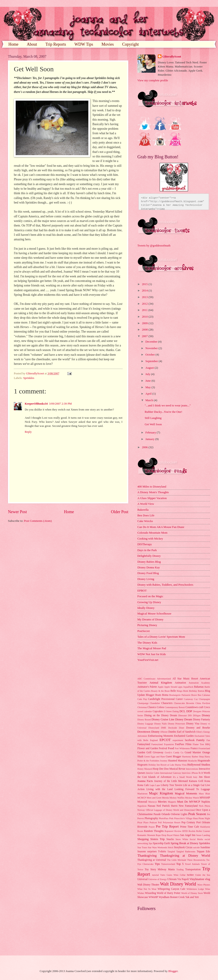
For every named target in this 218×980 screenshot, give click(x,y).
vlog (207, 879)
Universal (142, 879)
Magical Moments (186, 793)
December (152, 342)
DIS (190, 715)
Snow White (182, 839)
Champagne (204, 699)
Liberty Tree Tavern (171, 785)
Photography (151, 818)
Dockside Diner (176, 728)
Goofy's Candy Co (174, 752)
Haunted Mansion (177, 761)
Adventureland (164, 679)
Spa (150, 843)
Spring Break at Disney (184, 843)
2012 (145, 304)
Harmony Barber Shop (193, 757)
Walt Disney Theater (148, 885)
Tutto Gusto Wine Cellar (173, 875)
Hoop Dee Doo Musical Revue (169, 769)
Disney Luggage (145, 724)
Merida (166, 798)
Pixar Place (143, 822)
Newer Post (17, 512)
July (148, 374)
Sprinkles (29, 378)
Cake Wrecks (145, 521)
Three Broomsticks (196, 860)
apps (180, 687)
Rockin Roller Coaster (199, 831)
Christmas (142, 707)
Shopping (143, 839)
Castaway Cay (191, 699)
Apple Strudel (171, 687)
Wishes (141, 893)
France (194, 748)
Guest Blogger (173, 757)
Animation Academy (199, 683)
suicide (196, 847)
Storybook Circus (183, 847)
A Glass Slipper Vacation (152, 498)
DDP (189, 711)
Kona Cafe (143, 785)
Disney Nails (160, 724)
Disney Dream (184, 719)
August (150, 368)
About (32, 44)
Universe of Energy (157, 879)
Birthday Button (197, 691)
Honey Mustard (145, 769)
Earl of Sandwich (186, 732)
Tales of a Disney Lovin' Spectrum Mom (161, 637)
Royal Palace (173, 835)
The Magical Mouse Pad (152, 648)
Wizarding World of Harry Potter (163, 893)
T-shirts (162, 852)
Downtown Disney (149, 732)
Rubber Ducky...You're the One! (163, 412)
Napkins (206, 802)
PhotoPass (163, 818)
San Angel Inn (188, 835)
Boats (158, 695)
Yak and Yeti (192, 897)
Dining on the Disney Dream (161, 715)
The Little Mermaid (176, 860)
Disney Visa (193, 724)
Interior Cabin (153, 773)
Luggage (205, 789)
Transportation (193, 869)
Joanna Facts (145, 781)
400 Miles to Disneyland (152, 487)
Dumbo (172, 732)
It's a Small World (182, 777)
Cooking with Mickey (150, 539)
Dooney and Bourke (198, 728)
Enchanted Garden (184, 736)
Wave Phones (204, 885)
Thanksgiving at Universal (152, 860)
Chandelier (155, 703)
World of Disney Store (192, 893)
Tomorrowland (168, 864)
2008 (145, 330)
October (150, 355)
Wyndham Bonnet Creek (172, 897)
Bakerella (143, 510)
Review (178, 831)
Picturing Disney (147, 625)
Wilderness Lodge (195, 889)
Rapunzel (169, 831)
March (150, 400)
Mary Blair (204, 794)
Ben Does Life (146, 515)
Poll (160, 822)
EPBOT (142, 591)
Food (171, 748)
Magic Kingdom (161, 793)
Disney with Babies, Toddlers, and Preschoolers (165, 585)
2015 (145, 284)
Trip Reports (56, 44)
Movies (108, 44)
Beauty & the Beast (160, 691)
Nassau (151, 806)
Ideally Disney (146, 608)
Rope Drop (161, 835)
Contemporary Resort (175, 707)
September (152, 361)
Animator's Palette (147, 687)
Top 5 (180, 864)
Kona (207, 781)
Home (13, 44)
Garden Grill (144, 752)
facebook (190, 740)
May (148, 387)
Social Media (196, 839)
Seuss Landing (203, 835)
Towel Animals (192, 864)
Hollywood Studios (199, 765)
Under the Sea (203, 875)
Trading (180, 869)
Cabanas (206, 695)
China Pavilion (203, 703)
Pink (171, 818)
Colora (160, 707)
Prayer (152, 827)
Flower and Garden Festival (152, 748)
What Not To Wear (147, 889)
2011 (145, 310)
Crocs (207, 707)
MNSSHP (205, 798)
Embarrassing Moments (161, 736)
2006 (145, 447)
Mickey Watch (192, 798)
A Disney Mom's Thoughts (153, 492)
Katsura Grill (196, 781)
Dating (176, 711)
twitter (190, 875)
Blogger (150, 695)
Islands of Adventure (160, 777)
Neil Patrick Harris (167, 806)
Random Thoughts (154, 831)
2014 (145, 291)
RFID (185, 831)
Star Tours (142, 847)
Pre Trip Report (167, 826)
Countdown (192, 707)
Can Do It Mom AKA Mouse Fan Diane (161, 527)
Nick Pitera (204, 806)
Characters (167, 703)
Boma (165, 695)
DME (164, 728)
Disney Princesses (176, 724)
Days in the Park (147, 550)
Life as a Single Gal (194, 785)
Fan (208, 740)
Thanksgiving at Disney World (185, 855)
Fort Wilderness (182, 748)
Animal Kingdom (161, 683)
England (154, 740)
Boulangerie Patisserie (180, 695)
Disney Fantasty (202, 720)
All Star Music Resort (185, 679)
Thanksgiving (147, 855)
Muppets (172, 802)
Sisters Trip (157, 839)
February (151, 433)
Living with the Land (160, 789)
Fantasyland (144, 744)
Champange (143, 703)
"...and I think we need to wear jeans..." (168, 405)
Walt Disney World (178, 884)
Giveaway (158, 752)
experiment (178, 740)
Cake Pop (142, 699)
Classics (152, 707)
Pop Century (188, 822)
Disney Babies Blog (149, 562)
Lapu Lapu (155, 785)
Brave (194, 695)
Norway (141, 810)
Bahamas (199, 687)
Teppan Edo (203, 852)
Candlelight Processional (161, 699)
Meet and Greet (154, 798)
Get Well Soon (153, 424)
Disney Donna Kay (149, 567)
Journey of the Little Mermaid (171, 781)
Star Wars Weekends (157, 847)
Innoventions (192, 769)
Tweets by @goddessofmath (154, 246)
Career (179, 699)
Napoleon (142, 806)
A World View (146, 504)
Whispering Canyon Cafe (171, 889)
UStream (172, 879)
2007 (145, 336)
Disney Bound (144, 720)
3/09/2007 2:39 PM (60, 404)
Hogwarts (142, 765)
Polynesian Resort (172, 822)
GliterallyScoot (172, 57)
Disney (206, 715)
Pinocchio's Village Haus (186, 818)
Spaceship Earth (161, 843)
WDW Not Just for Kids (152, 654)
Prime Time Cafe (190, 827)
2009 (145, 323)
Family (201, 740)
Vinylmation (197, 879)
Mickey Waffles (177, 798)
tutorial (156, 875)
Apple (161, 687)
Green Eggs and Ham (155, 757)
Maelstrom (142, 794)
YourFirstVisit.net (148, 660)
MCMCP (142, 798)
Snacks (170, 839)
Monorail (142, 802)
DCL (183, 711)
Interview (186, 773)
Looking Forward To (187, 789)
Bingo (180, 691)
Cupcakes (158, 711)
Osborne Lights (179, 814)
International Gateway (171, 773)
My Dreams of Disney (150, 619)
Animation (181, 683)
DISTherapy (145, 544)
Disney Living (146, 579)
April (149, 394)
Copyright (130, 44)
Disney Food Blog (148, 573)
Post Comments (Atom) (38, 521)
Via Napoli (183, 879)
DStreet (164, 732)
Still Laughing (153, 418)
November (152, 348)
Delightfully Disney (149, 556)
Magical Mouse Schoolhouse (154, 614)
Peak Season (197, 814)
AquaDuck (188, 687)
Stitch (171, 847)
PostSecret (144, 631)
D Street (168, 711)
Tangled (171, 852)
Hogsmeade (204, 761)
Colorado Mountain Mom (152, 533)
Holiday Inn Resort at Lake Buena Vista (168, 765)
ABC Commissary (146, 679)
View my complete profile (153, 80)
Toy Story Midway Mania (160, 869)
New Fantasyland (188, 806)
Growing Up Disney (149, 602)
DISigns (197, 715)
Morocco (152, 802)
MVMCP (195, 802)
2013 (145, 297)
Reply (28, 432)
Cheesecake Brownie (184, 703)
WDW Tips (84, 44)
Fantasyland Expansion (163, 744)
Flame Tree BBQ (201, 744)
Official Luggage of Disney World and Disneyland (170, 810)
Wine (208, 889)
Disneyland (154, 728)
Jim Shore (204, 777)
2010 (145, 317)
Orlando (166, 814)
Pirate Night (204, 818)
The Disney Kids (147, 643)
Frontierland (204, 748)
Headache (192, 761)
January (150, 439)
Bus (199, 695)
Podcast (153, 822)
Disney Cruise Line (163, 719)
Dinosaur (183, 715)
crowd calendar (145, 711)
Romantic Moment (146, 835)
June (148, 381)
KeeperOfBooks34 (36, 404)
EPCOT (165, 740)
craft (201, 707)
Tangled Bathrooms (186, 852)
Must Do (183, 802)
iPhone (195, 773)
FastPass (180, 744)
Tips (157, 864)
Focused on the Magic (150, 596)
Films (188, 744)
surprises (152, 852)
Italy (195, 777)
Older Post (120, 512)
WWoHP (153, 897)
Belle (173, 691)
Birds (186, 691)
